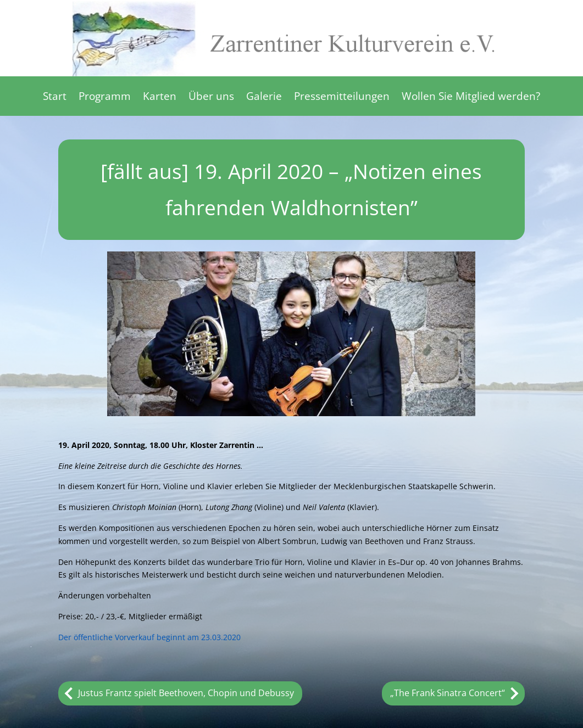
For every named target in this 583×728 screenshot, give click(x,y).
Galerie (264, 98)
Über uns (211, 98)
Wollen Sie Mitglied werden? (471, 98)
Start (55, 98)
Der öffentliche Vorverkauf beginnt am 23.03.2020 (149, 637)
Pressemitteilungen (342, 98)
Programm (105, 98)
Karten (160, 98)
